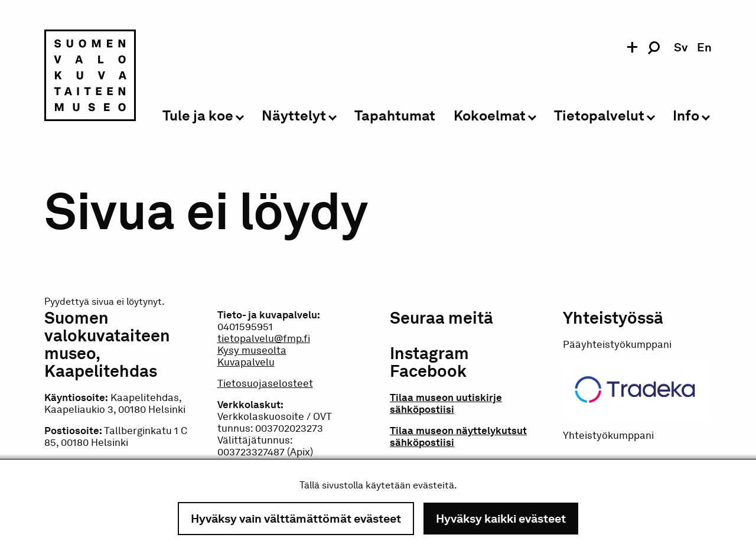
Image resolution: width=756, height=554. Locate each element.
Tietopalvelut (599, 116)
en (704, 47)
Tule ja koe (198, 116)
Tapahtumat (395, 116)
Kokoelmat (490, 116)
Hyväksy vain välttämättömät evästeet (296, 519)
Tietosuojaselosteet (265, 383)
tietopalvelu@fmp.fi (264, 338)
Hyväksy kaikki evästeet (501, 519)
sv (681, 47)
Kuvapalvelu (246, 362)
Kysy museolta (252, 350)
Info (686, 116)
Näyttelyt (294, 116)
